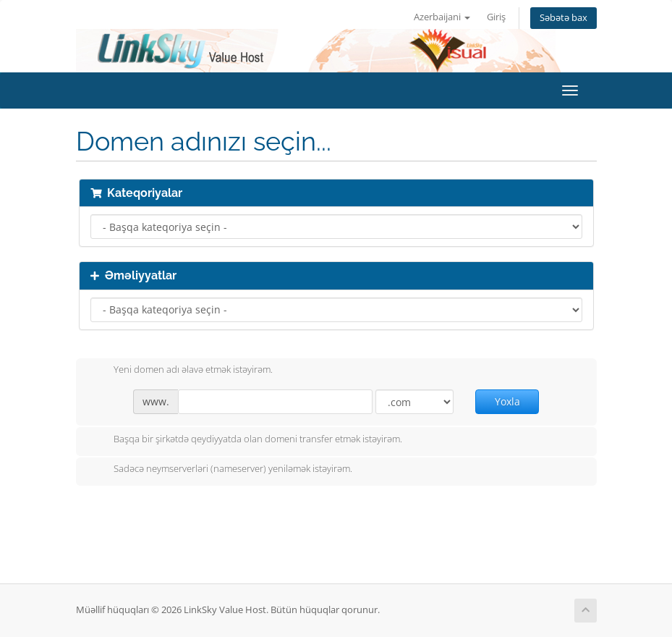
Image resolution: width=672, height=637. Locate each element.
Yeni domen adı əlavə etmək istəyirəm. (182, 371)
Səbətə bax (563, 18)
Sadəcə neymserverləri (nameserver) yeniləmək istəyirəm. (221, 470)
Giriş (496, 17)
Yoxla (507, 401)
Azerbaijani (442, 17)
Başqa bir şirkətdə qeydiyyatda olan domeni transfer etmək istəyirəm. (246, 440)
